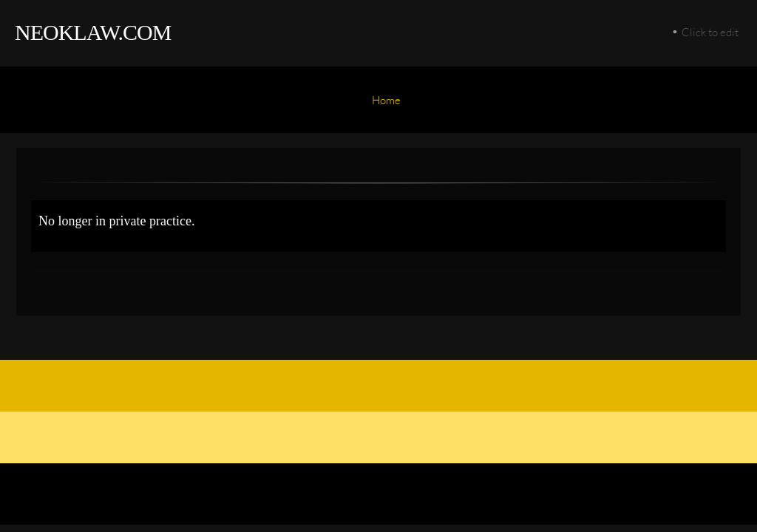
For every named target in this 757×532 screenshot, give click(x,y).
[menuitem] (386, 107)
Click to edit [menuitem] (710, 32)
